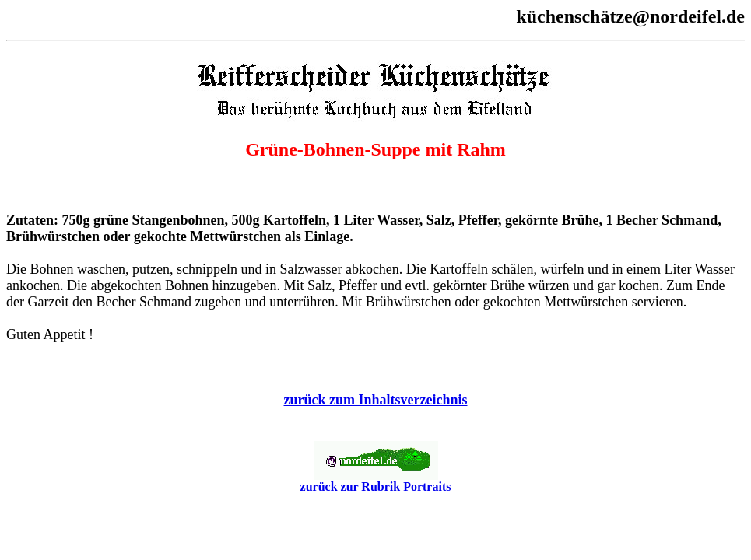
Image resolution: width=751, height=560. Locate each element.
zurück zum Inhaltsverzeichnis (376, 400)
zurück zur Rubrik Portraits (376, 481)
